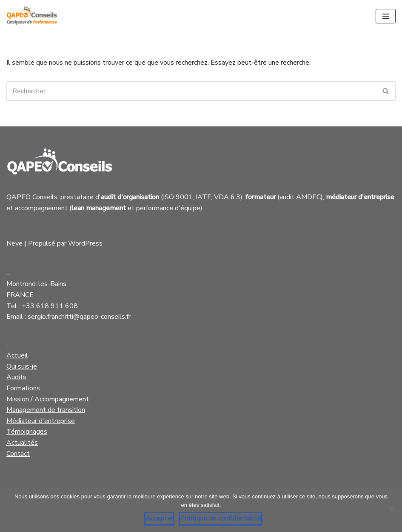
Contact (18, 454)
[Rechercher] (191, 91)
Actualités (22, 443)
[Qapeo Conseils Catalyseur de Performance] (32, 16)
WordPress (85, 243)
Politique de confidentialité (221, 518)
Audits (16, 377)
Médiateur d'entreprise (41, 421)
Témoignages (27, 432)
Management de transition (46, 410)
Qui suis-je (22, 366)
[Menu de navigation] (386, 16)
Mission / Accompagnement (48, 399)
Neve (14, 243)
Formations (23, 388)
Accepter (159, 518)
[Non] (391, 509)
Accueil (17, 355)
